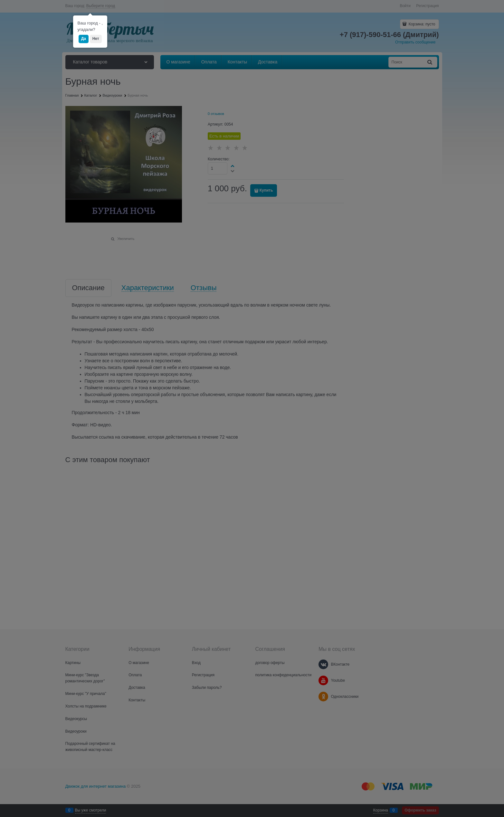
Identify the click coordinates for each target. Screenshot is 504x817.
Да (84, 39)
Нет (96, 39)
